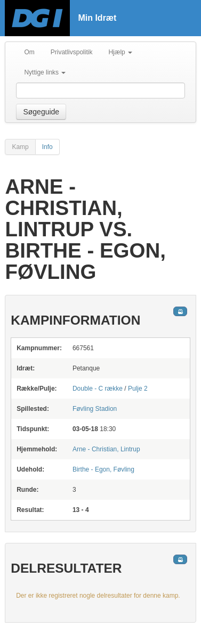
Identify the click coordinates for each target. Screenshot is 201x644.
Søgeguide (41, 112)
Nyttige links (45, 72)
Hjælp (120, 52)
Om (29, 52)
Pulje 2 (138, 389)
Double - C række (98, 389)
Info (47, 147)
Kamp (20, 147)
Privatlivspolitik (72, 52)
